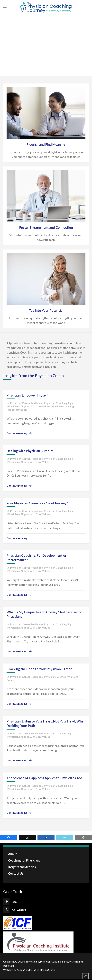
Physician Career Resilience (26, 403)
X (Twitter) (19, 910)
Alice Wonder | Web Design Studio (36, 970)
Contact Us (16, 873)
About (12, 854)
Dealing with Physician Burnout (30, 451)
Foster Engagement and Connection (46, 227)
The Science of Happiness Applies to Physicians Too (44, 778)
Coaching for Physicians (24, 860)
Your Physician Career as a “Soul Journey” (37, 503)
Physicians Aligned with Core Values (29, 406)
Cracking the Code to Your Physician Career (39, 669)
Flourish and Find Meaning (46, 144)
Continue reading (17, 433)
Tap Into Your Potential (46, 310)
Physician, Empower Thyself (27, 395)
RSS (14, 902)
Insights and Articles (22, 867)
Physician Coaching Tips (58, 403)
